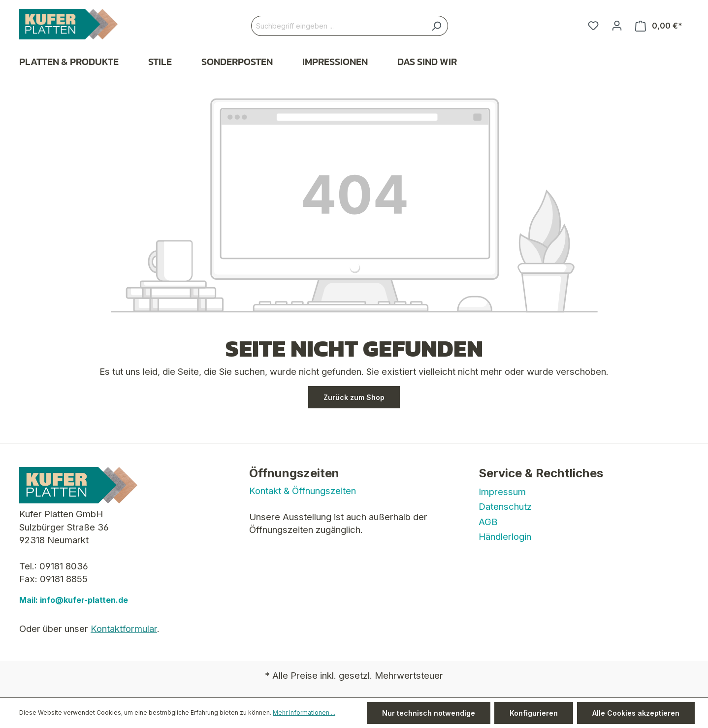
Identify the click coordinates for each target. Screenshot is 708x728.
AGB (488, 522)
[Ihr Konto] (617, 26)
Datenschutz (505, 506)
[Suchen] (436, 26)
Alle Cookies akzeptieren (636, 713)
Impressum (502, 492)
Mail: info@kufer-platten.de (74, 600)
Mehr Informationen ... (304, 712)
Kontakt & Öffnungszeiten (303, 491)
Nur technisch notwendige (429, 713)
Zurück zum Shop (354, 397)
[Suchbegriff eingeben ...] (338, 26)
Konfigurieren (534, 713)
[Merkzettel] (593, 26)
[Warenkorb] (659, 26)
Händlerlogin (505, 536)
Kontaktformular (124, 629)
